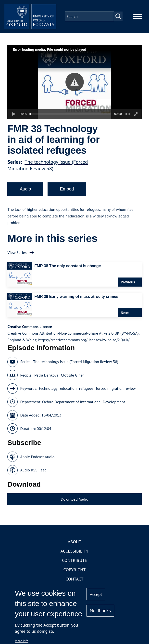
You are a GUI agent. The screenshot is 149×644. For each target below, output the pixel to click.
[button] (75, 85)
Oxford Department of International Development (84, 405)
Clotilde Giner (73, 378)
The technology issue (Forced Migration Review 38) (48, 169)
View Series (17, 256)
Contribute (74, 564)
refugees (86, 392)
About (74, 545)
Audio (25, 192)
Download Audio (74, 502)
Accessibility (74, 554)
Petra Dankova (46, 378)
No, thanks (100, 611)
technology (48, 392)
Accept (96, 594)
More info (22, 641)
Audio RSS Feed (33, 473)
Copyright (75, 573)
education (68, 392)
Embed (67, 192)
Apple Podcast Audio (37, 460)
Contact (75, 582)
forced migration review (116, 392)
